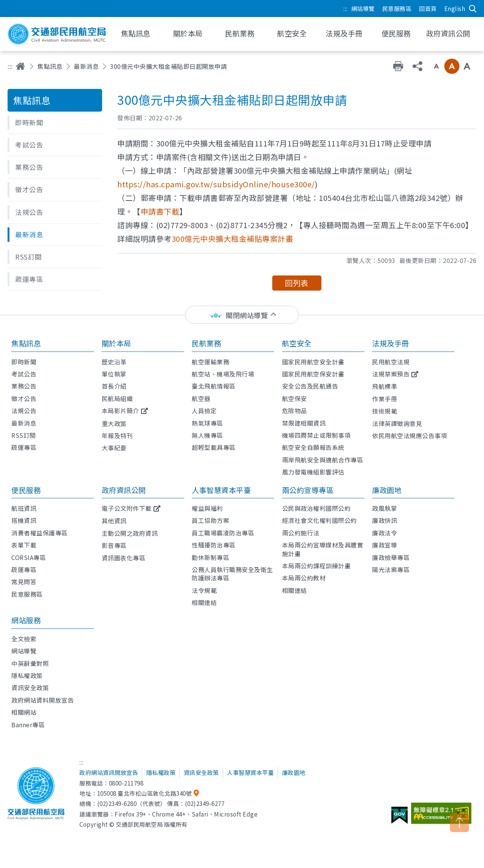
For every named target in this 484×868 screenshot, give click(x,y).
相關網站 (24, 712)
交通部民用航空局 (57, 34)
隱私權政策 (27, 675)
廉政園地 (387, 490)
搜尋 (473, 9)
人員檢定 (204, 411)
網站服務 (26, 620)
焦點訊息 (50, 66)
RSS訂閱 (24, 435)
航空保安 (295, 398)
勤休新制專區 (210, 557)
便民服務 (26, 490)
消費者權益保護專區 (40, 533)
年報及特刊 (117, 436)
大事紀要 (114, 448)
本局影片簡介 (120, 411)
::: (345, 8)
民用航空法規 (391, 362)
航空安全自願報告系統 (313, 447)
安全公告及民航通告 (310, 386)
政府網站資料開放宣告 (43, 700)
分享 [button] (417, 66)
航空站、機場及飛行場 (223, 374)
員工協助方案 (210, 520)
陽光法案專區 (391, 569)
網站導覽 (363, 8)
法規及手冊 (391, 343)
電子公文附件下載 (127, 508)
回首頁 (428, 8)
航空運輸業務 (210, 362)
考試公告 (24, 374)
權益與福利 (207, 508)
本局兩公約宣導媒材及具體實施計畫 (323, 549)
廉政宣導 (385, 545)
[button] (55, 123)
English (455, 8)
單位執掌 (114, 374)
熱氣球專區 (207, 423)
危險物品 (295, 411)
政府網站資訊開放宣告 (109, 772)
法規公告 (24, 411)
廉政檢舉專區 (391, 557)
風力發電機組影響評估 (313, 472)
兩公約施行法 (301, 533)
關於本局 (116, 343)
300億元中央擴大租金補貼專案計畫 (233, 239)
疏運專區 (24, 447)
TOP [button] (459, 823)
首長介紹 (114, 386)
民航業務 (206, 343)
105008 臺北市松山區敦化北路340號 (145, 793)
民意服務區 (397, 8)
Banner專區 (28, 725)
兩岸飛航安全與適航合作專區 (323, 460)
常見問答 (24, 582)
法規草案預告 (391, 374)
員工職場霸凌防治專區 (223, 533)
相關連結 (204, 602)
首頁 (20, 66)
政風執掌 (385, 508)
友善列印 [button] (398, 66)
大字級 (467, 66)
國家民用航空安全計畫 (313, 362)
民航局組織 (117, 398)
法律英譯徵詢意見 (397, 423)
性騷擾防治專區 (214, 545)
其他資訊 (114, 521)
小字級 (436, 66)
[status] (242, 315)
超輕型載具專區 (214, 447)
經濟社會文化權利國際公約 (320, 520)
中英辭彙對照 (30, 663)
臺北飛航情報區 (214, 386)
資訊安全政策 (30, 688)
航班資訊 (24, 508)
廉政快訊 (385, 520)
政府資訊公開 (124, 490)
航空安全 (297, 343)
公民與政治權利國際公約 (316, 508)
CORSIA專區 (29, 557)
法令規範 (204, 590)
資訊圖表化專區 (124, 558)
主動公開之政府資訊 (130, 533)
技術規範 (385, 411)
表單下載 (24, 545)
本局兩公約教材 (304, 578)
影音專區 (114, 545)
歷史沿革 (114, 362)
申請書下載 (160, 211)
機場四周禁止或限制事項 (316, 435)
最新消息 (86, 66)
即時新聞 (24, 362)
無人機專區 (207, 435)
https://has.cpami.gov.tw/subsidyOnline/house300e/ (216, 184)
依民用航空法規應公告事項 (410, 436)
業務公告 (24, 386)
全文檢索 (24, 639)
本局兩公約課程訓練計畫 (316, 566)
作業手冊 (385, 399)
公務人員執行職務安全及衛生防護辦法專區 (232, 574)
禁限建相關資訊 (304, 423)
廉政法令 (385, 533)
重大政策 (114, 423)
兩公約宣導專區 (308, 490)
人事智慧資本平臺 (221, 490)
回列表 (297, 283)
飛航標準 (385, 386)
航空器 (201, 398)
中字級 (452, 66)
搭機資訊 (24, 520)
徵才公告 (24, 398)
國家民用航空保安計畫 (313, 374)
